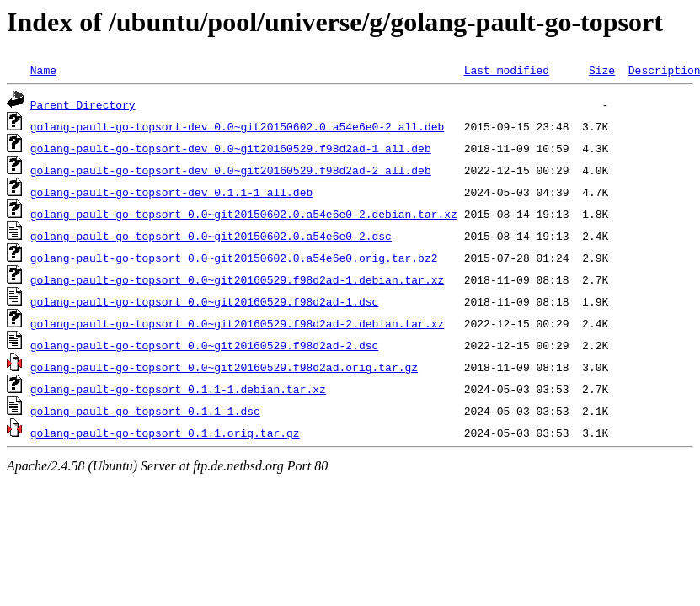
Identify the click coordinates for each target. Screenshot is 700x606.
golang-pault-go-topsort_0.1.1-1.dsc (145, 411)
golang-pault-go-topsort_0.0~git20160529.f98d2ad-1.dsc (204, 301)
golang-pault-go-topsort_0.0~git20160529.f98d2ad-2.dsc (204, 345)
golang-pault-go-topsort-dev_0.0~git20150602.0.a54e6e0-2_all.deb (237, 126)
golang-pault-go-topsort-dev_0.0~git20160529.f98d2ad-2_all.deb (231, 170)
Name (43, 70)
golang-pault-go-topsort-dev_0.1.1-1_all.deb (171, 192)
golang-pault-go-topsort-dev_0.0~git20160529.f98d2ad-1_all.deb (231, 148)
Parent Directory (83, 104)
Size (602, 70)
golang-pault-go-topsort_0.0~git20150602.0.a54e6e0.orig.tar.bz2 (234, 258)
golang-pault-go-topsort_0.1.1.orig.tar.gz (165, 433)
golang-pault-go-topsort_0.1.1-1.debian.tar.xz (178, 389)
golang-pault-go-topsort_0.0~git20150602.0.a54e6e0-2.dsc (211, 236)
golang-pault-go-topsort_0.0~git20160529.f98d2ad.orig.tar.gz (224, 367)
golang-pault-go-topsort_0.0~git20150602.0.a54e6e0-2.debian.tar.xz (244, 214)
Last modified (507, 70)
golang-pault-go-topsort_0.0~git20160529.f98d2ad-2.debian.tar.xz (237, 323)
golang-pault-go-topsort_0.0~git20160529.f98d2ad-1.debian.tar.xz (237, 279)
